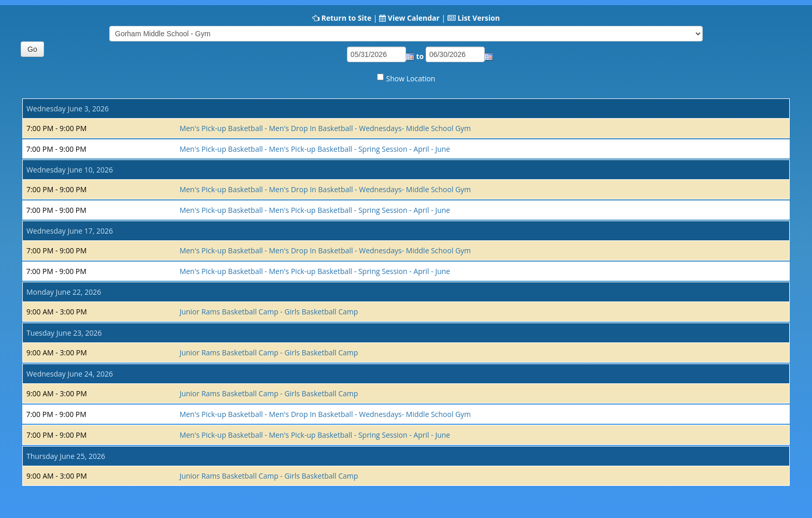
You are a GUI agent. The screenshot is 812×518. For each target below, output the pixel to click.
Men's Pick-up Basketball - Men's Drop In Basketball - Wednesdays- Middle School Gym (325, 128)
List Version (479, 18)
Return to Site (346, 18)
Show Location (411, 78)
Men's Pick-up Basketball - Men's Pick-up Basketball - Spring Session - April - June (315, 149)
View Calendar (414, 18)
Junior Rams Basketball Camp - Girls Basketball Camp (269, 312)
